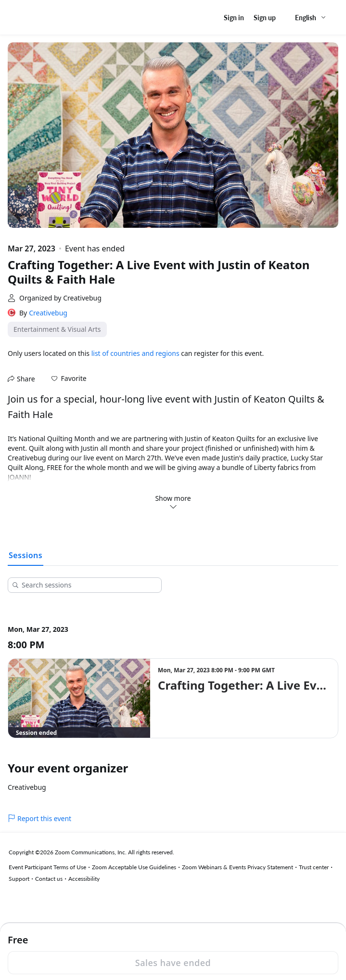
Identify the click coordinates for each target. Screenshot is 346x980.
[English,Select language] (311, 18)
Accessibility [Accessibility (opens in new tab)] (84, 879)
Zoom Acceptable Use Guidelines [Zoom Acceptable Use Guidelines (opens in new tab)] (134, 867)
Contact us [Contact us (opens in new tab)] (49, 879)
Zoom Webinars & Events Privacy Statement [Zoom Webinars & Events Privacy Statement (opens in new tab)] (237, 867)
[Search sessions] (88, 585)
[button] (69, 379)
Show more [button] (173, 502)
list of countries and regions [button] (135, 353)
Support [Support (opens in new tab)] (19, 879)
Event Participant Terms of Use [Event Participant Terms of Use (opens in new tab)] (47, 867)
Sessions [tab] (26, 555)
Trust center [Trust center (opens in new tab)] (314, 867)
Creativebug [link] (48, 313)
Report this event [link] (39, 818)
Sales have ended (173, 963)
